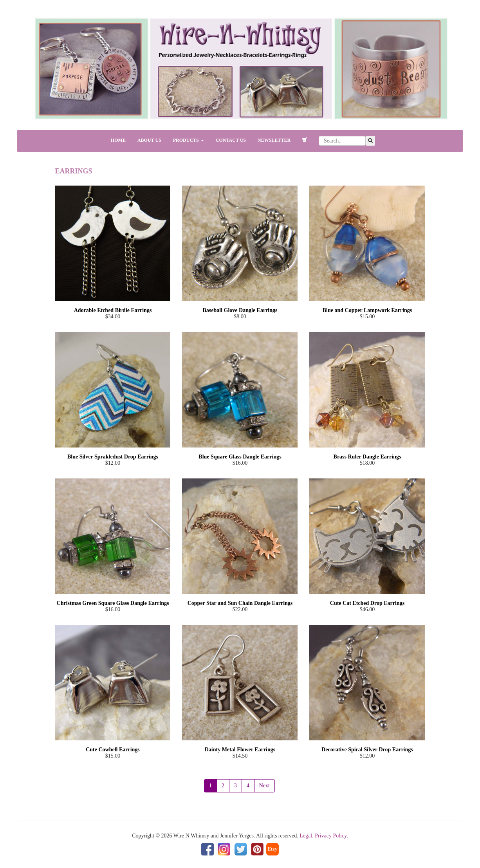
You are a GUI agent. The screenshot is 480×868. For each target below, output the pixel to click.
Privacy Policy (331, 836)
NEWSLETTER (274, 140)
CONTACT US (231, 140)
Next (264, 786)
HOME (118, 140)
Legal (306, 836)
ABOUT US (149, 140)
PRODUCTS (189, 140)
